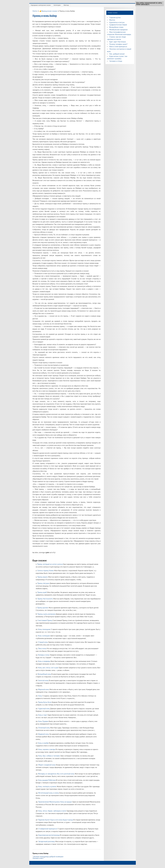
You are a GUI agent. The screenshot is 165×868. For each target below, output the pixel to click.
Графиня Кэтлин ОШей (118, 25)
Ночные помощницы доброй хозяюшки (48, 857)
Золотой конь (44, 681)
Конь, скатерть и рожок (47, 787)
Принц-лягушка (43, 583)
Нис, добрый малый (117, 54)
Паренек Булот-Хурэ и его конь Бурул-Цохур (56, 820)
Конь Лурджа (43, 721)
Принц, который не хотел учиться (50, 564)
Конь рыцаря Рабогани (47, 780)
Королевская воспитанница (49, 835)
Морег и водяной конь (47, 765)
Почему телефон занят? (118, 44)
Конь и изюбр (43, 743)
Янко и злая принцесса (118, 47)
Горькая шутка (115, 18)
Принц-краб (42, 592)
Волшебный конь (45, 674)
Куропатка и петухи (117, 22)
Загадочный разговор (47, 842)
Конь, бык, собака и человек (49, 756)
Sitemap (66, 5)
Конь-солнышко (44, 636)
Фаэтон (112, 20)
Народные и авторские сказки (41, 5)
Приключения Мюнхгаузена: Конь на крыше (55, 802)
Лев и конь (42, 649)
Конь (40, 696)
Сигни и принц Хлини (46, 571)
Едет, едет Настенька (118, 42)
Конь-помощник (45, 629)
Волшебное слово (116, 27)
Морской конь (44, 689)
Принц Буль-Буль (45, 702)
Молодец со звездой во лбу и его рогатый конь (56, 774)
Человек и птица (116, 61)
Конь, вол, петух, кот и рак (48, 668)
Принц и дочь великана (47, 614)
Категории (57, 5)
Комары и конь (44, 655)
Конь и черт (43, 715)
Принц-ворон (43, 577)
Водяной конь (44, 734)
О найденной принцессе (48, 829)
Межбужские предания (118, 30)
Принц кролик (43, 608)
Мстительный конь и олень (49, 793)
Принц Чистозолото (45, 599)
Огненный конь (44, 728)
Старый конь (43, 642)
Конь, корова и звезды (47, 749)
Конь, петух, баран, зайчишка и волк (52, 811)
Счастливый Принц (45, 620)
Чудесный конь (44, 709)
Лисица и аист (38, 858)
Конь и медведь (44, 661)
